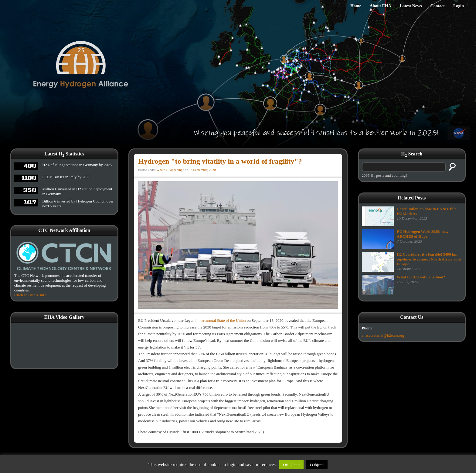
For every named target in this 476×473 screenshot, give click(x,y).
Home (356, 6)
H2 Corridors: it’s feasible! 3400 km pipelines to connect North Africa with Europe (429, 259)
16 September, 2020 (202, 170)
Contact (438, 6)
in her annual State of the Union (221, 320)
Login (459, 6)
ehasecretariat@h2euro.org (383, 335)
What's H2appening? (170, 170)
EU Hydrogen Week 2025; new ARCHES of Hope (423, 234)
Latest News (411, 6)
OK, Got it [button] (291, 465)
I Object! (317, 465)
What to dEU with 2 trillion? (421, 277)
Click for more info (30, 295)
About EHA (381, 6)
